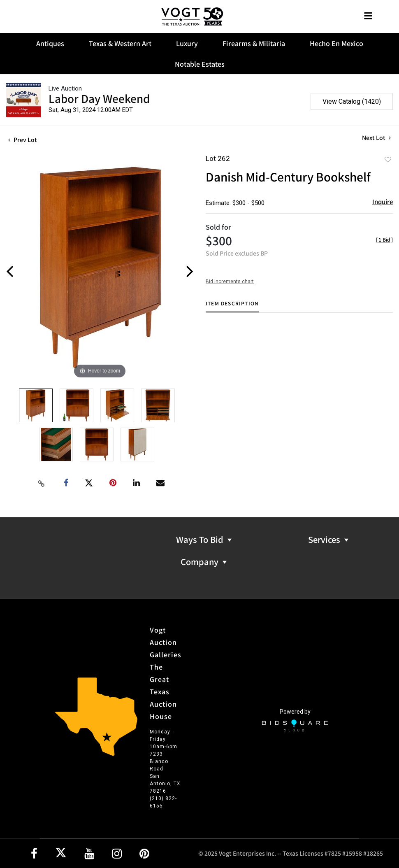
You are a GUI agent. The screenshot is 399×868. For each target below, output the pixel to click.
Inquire (383, 201)
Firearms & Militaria (254, 43)
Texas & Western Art (120, 43)
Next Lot (376, 138)
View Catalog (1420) (352, 101)
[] (384, 239)
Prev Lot (23, 140)
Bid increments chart (230, 282)
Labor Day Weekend (99, 98)
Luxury (187, 43)
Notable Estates (200, 64)
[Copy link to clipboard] (41, 483)
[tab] (232, 306)
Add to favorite (388, 159)
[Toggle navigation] (368, 17)
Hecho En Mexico (336, 43)
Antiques (50, 43)
